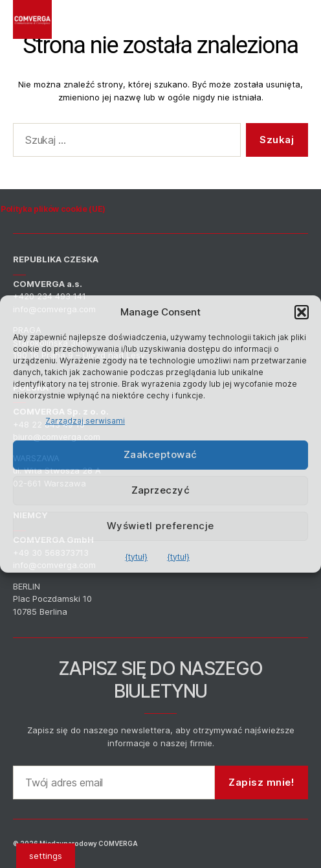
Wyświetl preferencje (160, 526)
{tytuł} (136, 557)
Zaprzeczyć (161, 490)
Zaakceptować (160, 454)
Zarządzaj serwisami (85, 421)
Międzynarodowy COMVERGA (89, 843)
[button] (302, 312)
